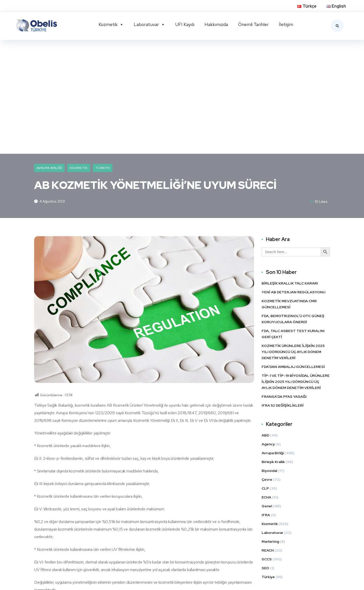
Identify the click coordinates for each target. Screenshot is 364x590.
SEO (265, 455)
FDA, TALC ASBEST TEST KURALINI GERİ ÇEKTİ (293, 221)
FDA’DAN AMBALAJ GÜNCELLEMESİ (293, 254)
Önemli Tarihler (253, 24)
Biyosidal (269, 358)
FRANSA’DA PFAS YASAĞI (284, 283)
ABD (265, 322)
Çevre (267, 366)
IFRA (266, 402)
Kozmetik (111, 25)
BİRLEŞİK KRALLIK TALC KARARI (290, 170)
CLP (265, 375)
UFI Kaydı (185, 24)
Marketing (270, 428)
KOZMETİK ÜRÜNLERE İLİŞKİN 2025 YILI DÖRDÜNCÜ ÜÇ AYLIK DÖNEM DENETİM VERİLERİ (293, 239)
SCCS (267, 446)
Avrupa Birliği (49, 54)
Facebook (236, 527)
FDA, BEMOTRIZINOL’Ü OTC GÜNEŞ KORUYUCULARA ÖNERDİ (293, 206)
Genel (267, 393)
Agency (268, 331)
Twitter (222, 527)
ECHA (266, 384)
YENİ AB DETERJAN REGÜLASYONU (293, 179)
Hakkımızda (216, 24)
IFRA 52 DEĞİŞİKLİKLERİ (283, 292)
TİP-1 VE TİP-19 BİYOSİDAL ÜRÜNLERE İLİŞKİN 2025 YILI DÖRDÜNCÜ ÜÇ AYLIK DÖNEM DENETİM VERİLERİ (296, 269)
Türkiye (103, 54)
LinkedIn (249, 527)
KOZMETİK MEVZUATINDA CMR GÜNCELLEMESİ (289, 191)
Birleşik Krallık (273, 349)
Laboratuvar (149, 25)
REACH (268, 437)
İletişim (286, 24)
